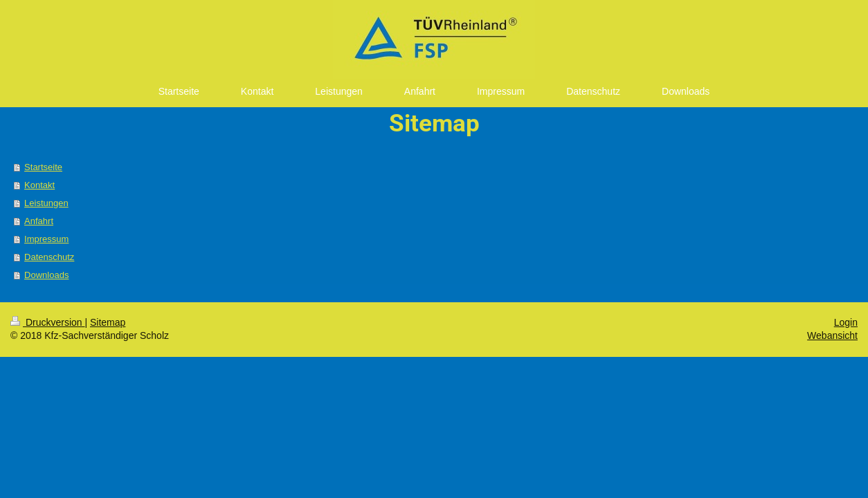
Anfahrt (39, 221)
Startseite (43, 167)
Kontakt (39, 185)
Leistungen (46, 203)
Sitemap (108, 322)
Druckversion (47, 322)
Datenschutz (49, 257)
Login (846, 322)
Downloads (46, 275)
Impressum (46, 239)
